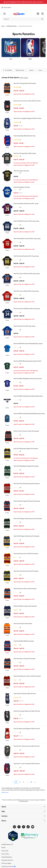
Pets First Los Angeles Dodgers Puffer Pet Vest (27, 118)
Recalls (3, 848)
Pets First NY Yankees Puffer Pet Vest (25, 694)
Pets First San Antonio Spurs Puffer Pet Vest (27, 746)
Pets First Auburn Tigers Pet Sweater (24, 659)
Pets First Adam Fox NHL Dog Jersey (25, 326)
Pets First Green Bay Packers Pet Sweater (26, 571)
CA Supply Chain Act (7, 860)
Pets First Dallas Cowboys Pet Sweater (25, 606)
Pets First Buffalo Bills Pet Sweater (24, 641)
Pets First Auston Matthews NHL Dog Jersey (27, 309)
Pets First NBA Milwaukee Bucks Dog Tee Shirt (27, 361)
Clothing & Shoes (11, 26)
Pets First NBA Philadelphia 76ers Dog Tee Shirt (28, 379)
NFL (11, 59)
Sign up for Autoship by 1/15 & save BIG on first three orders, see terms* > (23, 2)
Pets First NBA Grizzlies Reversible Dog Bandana (28, 396)
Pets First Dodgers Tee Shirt (22, 187)
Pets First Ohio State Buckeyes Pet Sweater (27, 484)
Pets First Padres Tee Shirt (21, 171)
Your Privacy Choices (8, 866)
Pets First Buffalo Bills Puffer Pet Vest (24, 136)
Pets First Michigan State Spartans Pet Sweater (28, 519)
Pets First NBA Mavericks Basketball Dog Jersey (28, 344)
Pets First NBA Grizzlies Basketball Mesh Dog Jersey (29, 414)
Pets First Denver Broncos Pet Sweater (25, 589)
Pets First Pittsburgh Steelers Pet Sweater (26, 449)
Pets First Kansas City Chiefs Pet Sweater (26, 554)
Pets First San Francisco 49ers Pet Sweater (26, 431)
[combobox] (23, 19)
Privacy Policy (5, 854)
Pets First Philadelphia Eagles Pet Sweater (26, 466)
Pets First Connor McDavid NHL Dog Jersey (27, 274)
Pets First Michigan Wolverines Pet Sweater (27, 536)
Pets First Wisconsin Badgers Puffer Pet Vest (27, 729)
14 (31, 782)
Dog (3, 26)
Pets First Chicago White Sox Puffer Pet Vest (27, 711)
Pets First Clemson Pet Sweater (23, 624)
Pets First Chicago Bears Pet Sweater (25, 83)
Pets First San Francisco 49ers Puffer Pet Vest (27, 101)
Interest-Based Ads (7, 857)
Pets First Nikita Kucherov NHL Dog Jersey (26, 221)
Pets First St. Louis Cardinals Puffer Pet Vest (27, 764)
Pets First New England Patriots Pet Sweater (27, 501)
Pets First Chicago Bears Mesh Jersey (25, 153)
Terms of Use (5, 851)
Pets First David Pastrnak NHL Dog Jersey (26, 256)
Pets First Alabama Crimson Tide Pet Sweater (27, 676)
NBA (30, 59)
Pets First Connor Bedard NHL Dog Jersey (26, 291)
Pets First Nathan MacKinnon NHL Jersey (26, 204)
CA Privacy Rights (6, 863)
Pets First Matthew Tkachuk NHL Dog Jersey (27, 239)
